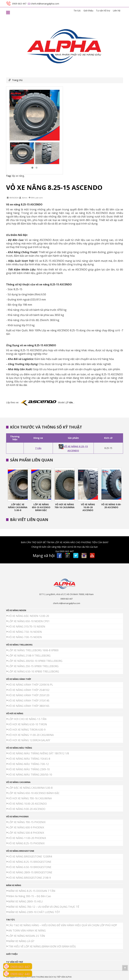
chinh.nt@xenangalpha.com (67, 603)
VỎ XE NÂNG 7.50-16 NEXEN (25, 632)
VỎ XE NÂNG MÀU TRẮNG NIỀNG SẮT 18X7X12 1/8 (39, 753)
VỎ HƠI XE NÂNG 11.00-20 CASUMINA (31, 735)
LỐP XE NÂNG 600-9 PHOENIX (26, 827)
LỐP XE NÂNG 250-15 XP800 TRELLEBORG (33, 666)
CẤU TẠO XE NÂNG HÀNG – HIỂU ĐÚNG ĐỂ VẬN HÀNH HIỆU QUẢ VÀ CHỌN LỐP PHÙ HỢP (63, 925)
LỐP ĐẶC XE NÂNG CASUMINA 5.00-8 (18, 507)
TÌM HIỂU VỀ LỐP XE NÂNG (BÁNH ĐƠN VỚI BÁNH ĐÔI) (42, 946)
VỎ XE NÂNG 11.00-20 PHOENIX (27, 838)
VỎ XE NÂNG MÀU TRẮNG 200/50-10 (30, 775)
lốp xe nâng (18, 176)
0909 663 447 (67, 599)
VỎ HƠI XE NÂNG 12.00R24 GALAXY (29, 740)
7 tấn (38, 448)
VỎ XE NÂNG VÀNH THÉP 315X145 (29, 701)
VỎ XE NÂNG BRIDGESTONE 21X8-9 (29, 878)
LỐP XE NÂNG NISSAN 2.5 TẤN (27, 936)
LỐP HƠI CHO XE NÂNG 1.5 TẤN (27, 719)
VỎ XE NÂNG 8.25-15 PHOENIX (26, 843)
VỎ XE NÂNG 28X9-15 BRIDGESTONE (30, 872)
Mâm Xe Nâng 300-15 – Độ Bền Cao (30, 896)
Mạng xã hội (44, 556)
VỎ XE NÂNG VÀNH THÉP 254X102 (29, 690)
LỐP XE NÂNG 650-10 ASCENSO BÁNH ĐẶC (41, 507)
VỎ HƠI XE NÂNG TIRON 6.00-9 (27, 730)
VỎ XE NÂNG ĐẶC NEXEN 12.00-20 (29, 616)
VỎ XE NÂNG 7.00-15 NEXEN (25, 637)
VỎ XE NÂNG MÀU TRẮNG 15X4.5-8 (29, 759)
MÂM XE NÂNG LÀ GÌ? (21, 941)
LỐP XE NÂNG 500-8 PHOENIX (26, 833)
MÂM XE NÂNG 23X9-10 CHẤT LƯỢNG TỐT (34, 912)
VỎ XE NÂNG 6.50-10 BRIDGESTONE (30, 867)
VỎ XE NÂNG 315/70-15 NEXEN (27, 627)
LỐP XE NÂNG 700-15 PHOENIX (27, 822)
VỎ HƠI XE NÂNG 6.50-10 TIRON (28, 724)
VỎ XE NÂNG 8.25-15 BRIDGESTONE (30, 862)
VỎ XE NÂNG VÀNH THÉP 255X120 (29, 695)
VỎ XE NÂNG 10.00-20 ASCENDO (88, 507)
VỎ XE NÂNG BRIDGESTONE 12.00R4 (30, 856)
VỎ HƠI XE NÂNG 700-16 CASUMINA (64, 506)
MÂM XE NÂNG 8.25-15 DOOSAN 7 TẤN (32, 891)
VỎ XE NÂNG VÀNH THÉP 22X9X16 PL (31, 685)
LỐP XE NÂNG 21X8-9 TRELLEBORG (29, 656)
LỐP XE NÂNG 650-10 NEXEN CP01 (29, 621)
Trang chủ (17, 80)
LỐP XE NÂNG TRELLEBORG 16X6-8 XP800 (33, 650)
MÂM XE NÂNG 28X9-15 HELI (25, 901)
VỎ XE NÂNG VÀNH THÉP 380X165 (29, 706)
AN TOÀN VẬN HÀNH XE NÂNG (27, 931)
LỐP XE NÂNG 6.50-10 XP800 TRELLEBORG (34, 671)
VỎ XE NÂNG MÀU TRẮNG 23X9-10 (29, 769)
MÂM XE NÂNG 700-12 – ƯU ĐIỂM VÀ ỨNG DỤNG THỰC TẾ (44, 907)
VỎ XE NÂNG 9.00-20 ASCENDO (111, 506)
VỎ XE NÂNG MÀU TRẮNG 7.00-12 (28, 764)
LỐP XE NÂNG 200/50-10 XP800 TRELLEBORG (35, 661)
